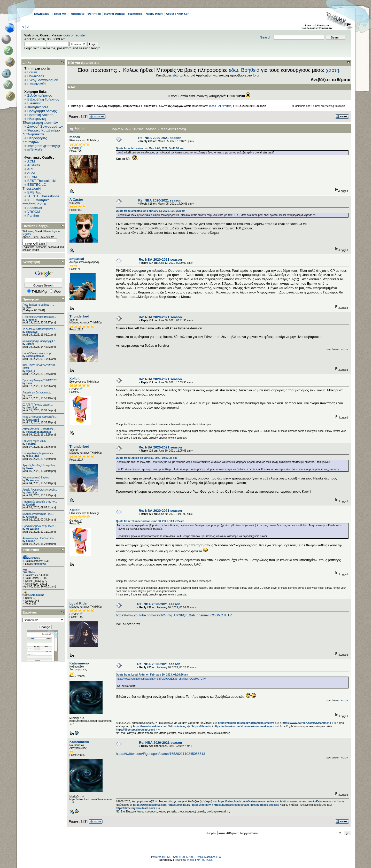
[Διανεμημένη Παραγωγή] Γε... (40, 341)
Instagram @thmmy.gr (44, 146)
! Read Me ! (60, 14)
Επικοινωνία (37, 84)
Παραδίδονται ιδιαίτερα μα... (38, 353)
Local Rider (79, 603)
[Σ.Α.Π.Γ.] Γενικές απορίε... (38, 405)
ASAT (31, 173)
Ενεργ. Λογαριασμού (43, 80)
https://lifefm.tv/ (202, 726)
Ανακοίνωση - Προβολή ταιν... (39, 538)
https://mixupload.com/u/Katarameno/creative (246, 723)
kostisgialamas (35, 356)
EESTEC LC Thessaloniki (34, 187)
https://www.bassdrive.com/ (150, 726)
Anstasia (31, 517)
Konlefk (31, 505)
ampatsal (77, 259)
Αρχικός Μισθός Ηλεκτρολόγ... (40, 465)
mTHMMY (35, 150)
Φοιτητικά (94, 14)
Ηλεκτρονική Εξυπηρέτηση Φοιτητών (40, 121)
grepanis (31, 320)
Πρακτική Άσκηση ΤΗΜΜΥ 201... (41, 380)
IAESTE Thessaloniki (43, 196)
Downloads (42, 14)
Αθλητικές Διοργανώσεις (175, 106)
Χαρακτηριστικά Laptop (36, 478)
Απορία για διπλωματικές (37, 393)
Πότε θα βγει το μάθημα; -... (38, 305)
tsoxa (29, 468)
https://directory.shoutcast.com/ (135, 730)
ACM (31, 161)
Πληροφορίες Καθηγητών (35, 140)
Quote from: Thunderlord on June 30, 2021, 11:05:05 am (150, 521)
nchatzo (31, 444)
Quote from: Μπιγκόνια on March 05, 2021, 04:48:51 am (150, 148)
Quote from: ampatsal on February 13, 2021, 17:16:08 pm (150, 211)
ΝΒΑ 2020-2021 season (251, 106)
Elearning (34, 103)
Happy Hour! (154, 14)
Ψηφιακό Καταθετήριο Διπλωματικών (41, 132)
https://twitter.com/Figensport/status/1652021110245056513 (160, 754)
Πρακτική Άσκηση (40, 115)
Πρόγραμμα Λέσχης (42, 111)
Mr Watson (32, 480)
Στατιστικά (31, 550)
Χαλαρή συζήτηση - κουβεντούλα (118, 106)
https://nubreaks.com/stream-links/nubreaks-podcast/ (247, 726)
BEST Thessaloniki (41, 181)
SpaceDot (35, 208)
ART (30, 169)
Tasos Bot (215, 106)
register (80, 35)
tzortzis (227, 106)
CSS (210, 860)
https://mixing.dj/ (180, 726)
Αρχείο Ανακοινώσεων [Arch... (40, 490)
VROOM (34, 212)
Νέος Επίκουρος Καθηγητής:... (40, 417)
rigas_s (30, 371)
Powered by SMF (161, 857)
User (29, 308)
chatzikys (32, 332)
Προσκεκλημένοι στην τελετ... (39, 526)
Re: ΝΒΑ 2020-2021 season (160, 138)
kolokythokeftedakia (38, 432)
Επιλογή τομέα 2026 (34, 441)
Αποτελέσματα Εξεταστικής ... (39, 429)
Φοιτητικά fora (38, 107)
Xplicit (75, 378)
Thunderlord (79, 316)
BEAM (32, 177)
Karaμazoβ (32, 420)
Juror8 (30, 344)
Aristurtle (34, 165)
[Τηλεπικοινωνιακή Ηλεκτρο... (39, 317)
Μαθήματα (77, 14)
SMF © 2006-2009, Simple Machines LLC (197, 857)
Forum (32, 72)
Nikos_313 (32, 456)
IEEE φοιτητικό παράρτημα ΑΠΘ (36, 202)
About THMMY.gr (177, 14)
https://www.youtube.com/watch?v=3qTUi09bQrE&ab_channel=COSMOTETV (174, 615)
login (66, 35)
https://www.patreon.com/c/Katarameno (307, 723)
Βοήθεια (250, 70)
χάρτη (332, 70)
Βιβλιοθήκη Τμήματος (43, 99)
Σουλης (30, 541)
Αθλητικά (149, 106)
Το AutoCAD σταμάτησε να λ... (40, 329)
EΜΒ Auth (35, 192)
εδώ (234, 70)
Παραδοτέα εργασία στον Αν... (40, 502)
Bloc (192, 860)
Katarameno (79, 663)
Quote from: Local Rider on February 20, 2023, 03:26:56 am (152, 675)
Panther (33, 216)
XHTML (201, 860)
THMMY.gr (75, 106)
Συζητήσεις (135, 14)
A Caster (76, 200)
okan (29, 383)
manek (75, 137)
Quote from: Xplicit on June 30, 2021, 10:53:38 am (146, 458)
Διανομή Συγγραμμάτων (45, 126)
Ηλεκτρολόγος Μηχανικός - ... (39, 453)
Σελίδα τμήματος (40, 95)
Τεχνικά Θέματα (114, 14)
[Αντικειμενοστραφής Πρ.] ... (38, 514)
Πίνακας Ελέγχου (36, 226)
